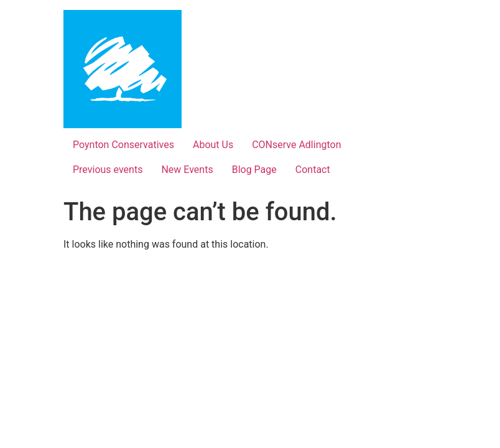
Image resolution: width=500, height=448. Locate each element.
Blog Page (254, 170)
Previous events (108, 170)
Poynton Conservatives (123, 145)
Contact (313, 170)
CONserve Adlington (296, 145)
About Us (213, 145)
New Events (187, 170)
